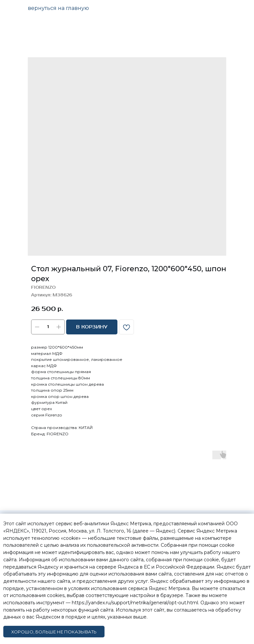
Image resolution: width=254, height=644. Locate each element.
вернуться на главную (58, 8)
